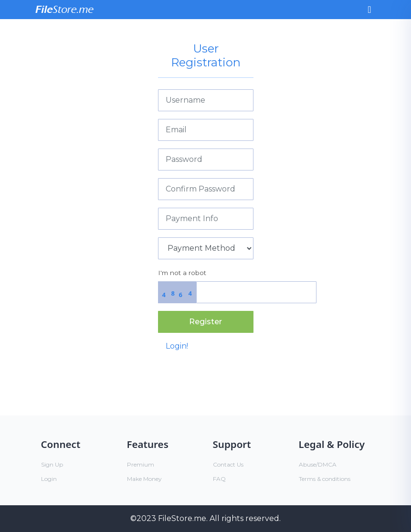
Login (49, 479)
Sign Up (52, 464)
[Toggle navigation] (369, 10)
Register (205, 322)
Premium (141, 464)
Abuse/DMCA (318, 464)
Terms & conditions (325, 479)
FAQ (219, 479)
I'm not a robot (182, 273)
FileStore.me (182, 518)
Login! (177, 346)
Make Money (144, 479)
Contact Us (228, 464)
